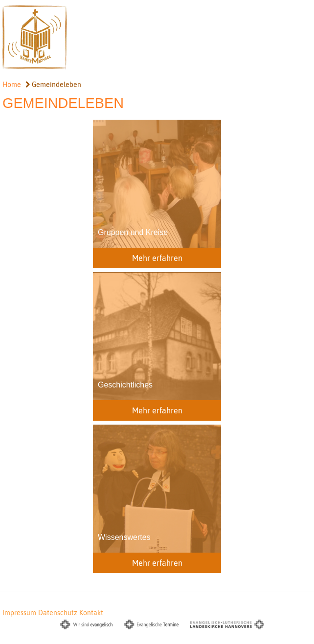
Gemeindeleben (53, 85)
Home (12, 85)
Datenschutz (58, 613)
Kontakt (91, 613)
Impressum (19, 613)
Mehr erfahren (157, 258)
